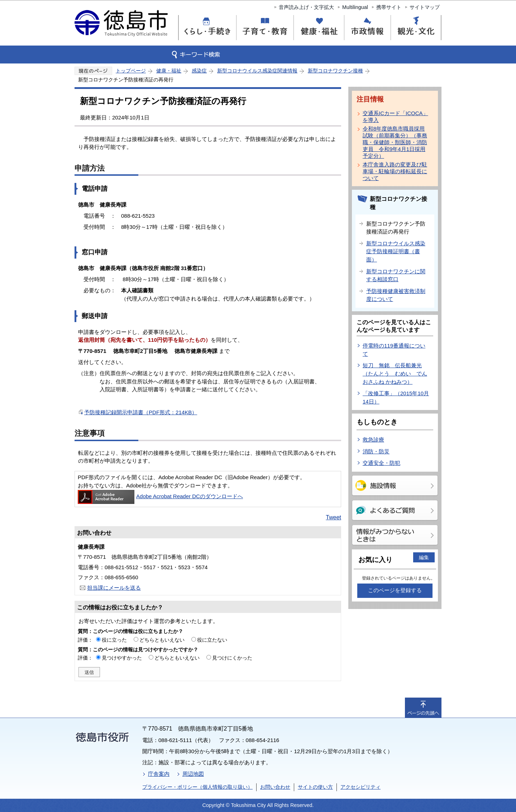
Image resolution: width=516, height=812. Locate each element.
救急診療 (373, 440)
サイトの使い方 (315, 787)
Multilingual (355, 7)
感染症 (199, 71)
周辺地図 (193, 774)
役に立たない (212, 640)
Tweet (333, 517)
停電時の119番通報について (394, 350)
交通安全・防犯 (381, 463)
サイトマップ (425, 7)
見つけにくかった (232, 658)
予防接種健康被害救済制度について (396, 295)
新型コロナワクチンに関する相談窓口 (396, 275)
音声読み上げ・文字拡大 (306, 7)
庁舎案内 (159, 774)
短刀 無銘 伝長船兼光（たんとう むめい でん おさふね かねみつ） (395, 373)
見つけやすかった (122, 658)
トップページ (131, 71)
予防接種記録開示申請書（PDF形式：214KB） (141, 412)
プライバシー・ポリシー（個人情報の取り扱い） (197, 787)
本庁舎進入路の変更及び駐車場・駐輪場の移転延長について (395, 171)
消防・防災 (376, 451)
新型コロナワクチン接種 (335, 71)
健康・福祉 (169, 71)
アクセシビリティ (360, 787)
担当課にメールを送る (114, 588)
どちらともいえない (162, 640)
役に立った (114, 640)
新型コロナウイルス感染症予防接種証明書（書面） (396, 251)
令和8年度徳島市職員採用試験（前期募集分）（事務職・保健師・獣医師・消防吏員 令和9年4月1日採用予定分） (395, 142)
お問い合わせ (275, 787)
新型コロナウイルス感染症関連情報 (257, 71)
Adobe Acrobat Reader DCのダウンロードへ (160, 496)
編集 (424, 557)
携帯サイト (389, 7)
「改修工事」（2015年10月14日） (396, 397)
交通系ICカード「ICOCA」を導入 (395, 117)
